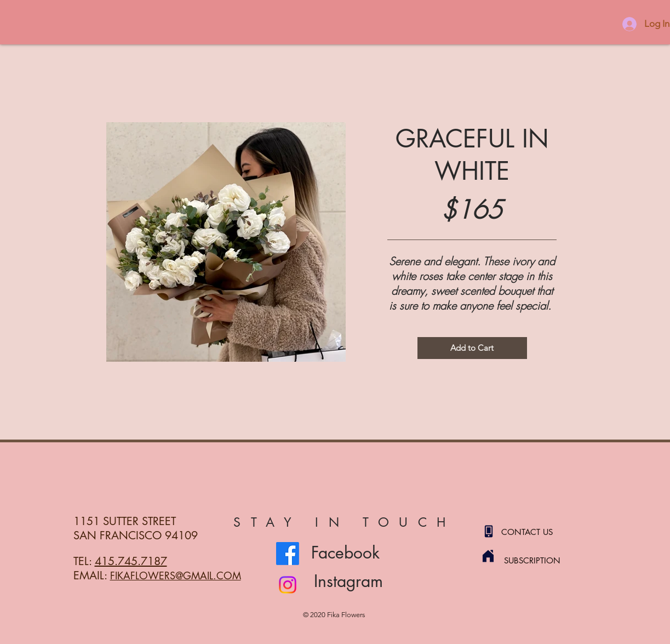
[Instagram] (288, 585)
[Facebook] (288, 554)
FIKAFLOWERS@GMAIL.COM (176, 575)
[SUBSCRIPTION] (543, 560)
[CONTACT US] (540, 532)
